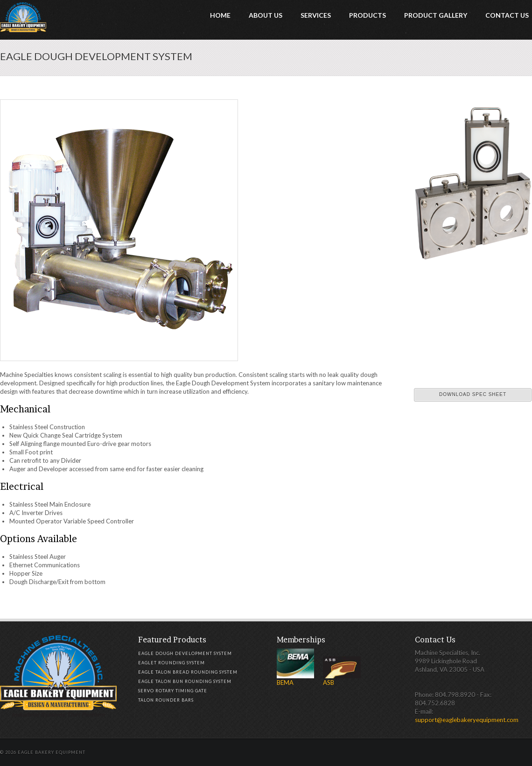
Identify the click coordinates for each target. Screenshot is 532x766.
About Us (266, 15)
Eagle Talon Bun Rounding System (185, 681)
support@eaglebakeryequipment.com (467, 720)
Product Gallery (436, 15)
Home (220, 15)
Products (367, 15)
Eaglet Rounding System (171, 663)
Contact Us (507, 15)
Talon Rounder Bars (166, 700)
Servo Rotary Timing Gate (173, 691)
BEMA (285, 682)
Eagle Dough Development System (185, 653)
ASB (329, 682)
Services (316, 15)
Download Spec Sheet (473, 394)
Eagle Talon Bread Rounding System (188, 672)
